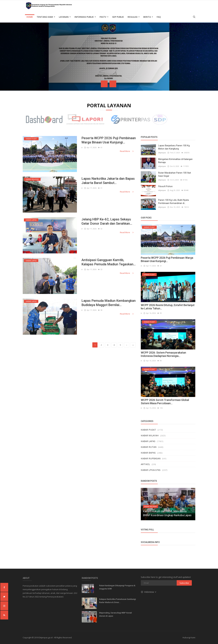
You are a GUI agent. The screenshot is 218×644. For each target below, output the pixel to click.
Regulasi (134, 17)
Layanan (65, 17)
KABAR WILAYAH (150, 435)
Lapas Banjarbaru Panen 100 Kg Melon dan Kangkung (174, 147)
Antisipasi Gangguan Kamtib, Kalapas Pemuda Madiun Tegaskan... (109, 262)
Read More (127, 151)
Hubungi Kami (189, 637)
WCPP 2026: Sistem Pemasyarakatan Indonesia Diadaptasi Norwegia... (163, 354)
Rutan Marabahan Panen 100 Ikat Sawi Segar (175, 174)
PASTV (104, 17)
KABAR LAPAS (148, 441)
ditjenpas (162, 153)
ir (82, 147)
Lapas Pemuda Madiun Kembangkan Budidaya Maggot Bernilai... (109, 303)
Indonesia (149, 592)
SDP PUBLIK (118, 17)
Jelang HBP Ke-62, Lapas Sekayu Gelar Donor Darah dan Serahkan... (107, 221)
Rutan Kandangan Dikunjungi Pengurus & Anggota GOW (117, 587)
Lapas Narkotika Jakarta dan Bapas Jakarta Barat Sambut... (108, 181)
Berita (148, 17)
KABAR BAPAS (148, 453)
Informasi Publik (85, 17)
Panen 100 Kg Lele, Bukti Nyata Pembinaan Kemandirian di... (173, 202)
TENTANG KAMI (46, 17)
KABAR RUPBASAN (151, 458)
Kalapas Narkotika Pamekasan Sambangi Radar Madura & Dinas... (117, 601)
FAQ (159, 17)
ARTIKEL (145, 464)
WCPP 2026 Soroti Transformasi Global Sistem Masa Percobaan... (165, 402)
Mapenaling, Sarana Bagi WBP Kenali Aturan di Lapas (115, 614)
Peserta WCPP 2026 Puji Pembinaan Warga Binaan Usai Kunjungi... (109, 140)
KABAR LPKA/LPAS (151, 470)
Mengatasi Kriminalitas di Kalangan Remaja (175, 161)
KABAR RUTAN (149, 447)
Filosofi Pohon (165, 186)
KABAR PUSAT (148, 430)
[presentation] (104, 84)
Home (30, 17)
